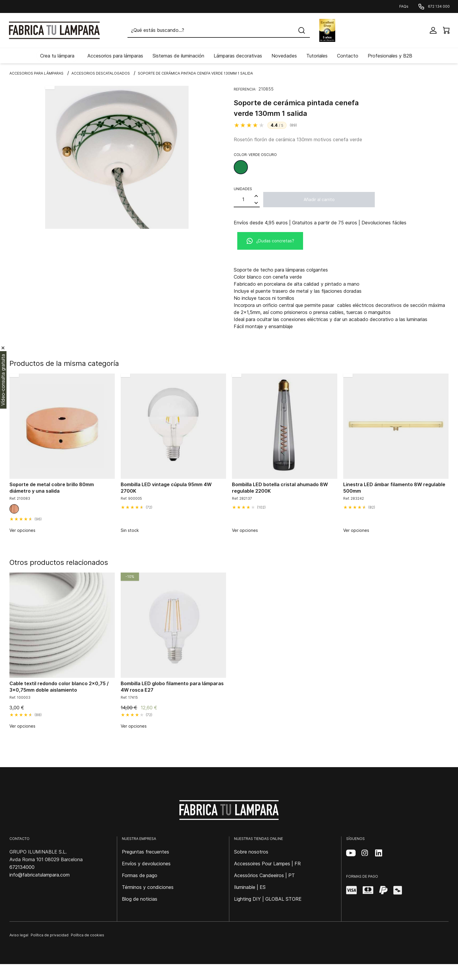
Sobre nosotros (251, 852)
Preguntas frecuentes (145, 852)
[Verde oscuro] (241, 167)
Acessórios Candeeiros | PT (264, 875)
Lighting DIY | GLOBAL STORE (268, 899)
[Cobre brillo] (14, 509)
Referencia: (245, 89)
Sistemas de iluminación (178, 56)
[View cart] (446, 30)
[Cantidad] (243, 199)
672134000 (22, 867)
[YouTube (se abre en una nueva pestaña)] (351, 853)
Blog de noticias (140, 899)
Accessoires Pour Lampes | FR (267, 864)
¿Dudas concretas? (270, 241)
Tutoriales (317, 56)
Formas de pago (140, 875)
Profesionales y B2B (390, 56)
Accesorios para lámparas (115, 56)
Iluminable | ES (250, 887)
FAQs (404, 6)
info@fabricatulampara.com (40, 875)
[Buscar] (219, 30)
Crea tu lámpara (57, 56)
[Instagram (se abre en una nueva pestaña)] (365, 853)
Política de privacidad (50, 935)
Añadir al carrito (319, 199)
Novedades (284, 56)
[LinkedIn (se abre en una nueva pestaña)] (379, 853)
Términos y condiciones (148, 887)
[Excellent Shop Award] (327, 30)
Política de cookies (87, 935)
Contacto (348, 56)
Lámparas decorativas (238, 56)
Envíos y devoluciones (146, 864)
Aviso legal (19, 935)
